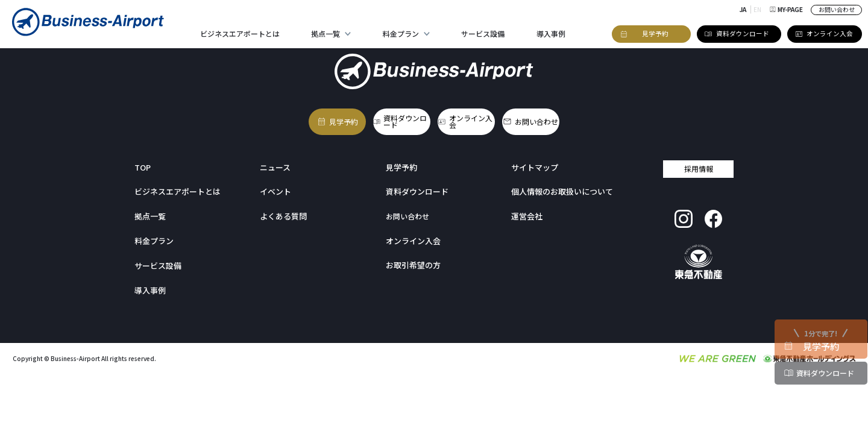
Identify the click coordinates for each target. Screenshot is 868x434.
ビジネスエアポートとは (240, 33)
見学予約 (312, 118)
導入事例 (551, 33)
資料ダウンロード (401, 118)
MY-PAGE (787, 9)
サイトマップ (533, 161)
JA (744, 9)
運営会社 (526, 209)
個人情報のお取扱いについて (558, 185)
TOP (142, 161)
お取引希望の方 (411, 258)
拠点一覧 (325, 33)
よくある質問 (281, 209)
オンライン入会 (488, 118)
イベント (274, 185)
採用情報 (699, 162)
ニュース (274, 161)
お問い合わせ (837, 9)
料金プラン (401, 33)
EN (759, 9)
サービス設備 (483, 33)
